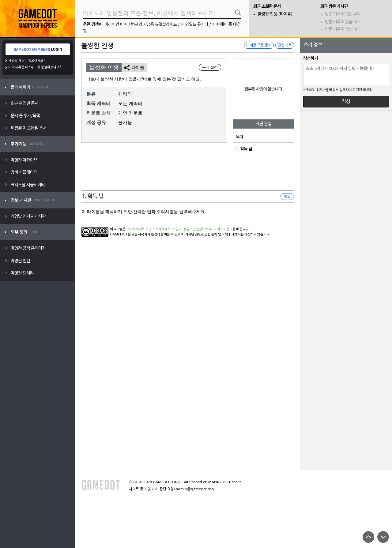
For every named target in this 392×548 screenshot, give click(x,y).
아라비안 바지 (116, 25)
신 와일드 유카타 (194, 25)
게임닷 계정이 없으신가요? (27, 61)
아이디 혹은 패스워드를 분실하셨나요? (35, 67)
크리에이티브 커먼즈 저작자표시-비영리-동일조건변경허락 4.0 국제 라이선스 (180, 229)
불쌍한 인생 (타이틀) (275, 14)
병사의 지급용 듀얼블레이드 (154, 25)
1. (237, 149)
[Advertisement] (188, 175)
